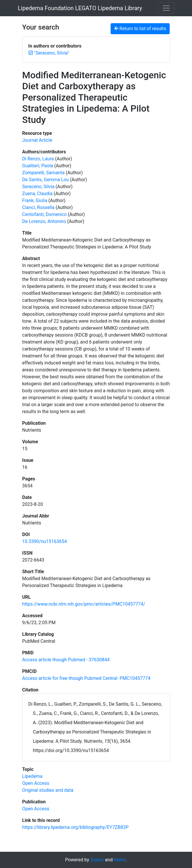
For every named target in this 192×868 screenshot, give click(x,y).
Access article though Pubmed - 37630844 (66, 660)
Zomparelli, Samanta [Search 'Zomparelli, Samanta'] (44, 173)
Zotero (97, 860)
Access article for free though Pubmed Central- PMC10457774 (86, 678)
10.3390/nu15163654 (45, 541)
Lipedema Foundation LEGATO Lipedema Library (80, 8)
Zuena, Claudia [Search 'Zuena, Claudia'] (38, 194)
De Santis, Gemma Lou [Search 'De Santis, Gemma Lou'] (46, 180)
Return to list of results (140, 29)
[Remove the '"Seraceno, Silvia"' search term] (52, 53)
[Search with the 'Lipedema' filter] (32, 776)
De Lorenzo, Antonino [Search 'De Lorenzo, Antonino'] (44, 221)
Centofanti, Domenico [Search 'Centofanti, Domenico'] (45, 214)
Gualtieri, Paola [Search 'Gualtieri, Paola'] (38, 166)
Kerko (120, 860)
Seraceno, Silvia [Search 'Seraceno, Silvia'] (38, 187)
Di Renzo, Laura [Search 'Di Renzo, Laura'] (38, 159)
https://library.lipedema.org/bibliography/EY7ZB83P (76, 827)
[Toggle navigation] (166, 8)
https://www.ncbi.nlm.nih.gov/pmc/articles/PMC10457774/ (84, 604)
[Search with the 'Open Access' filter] (36, 783)
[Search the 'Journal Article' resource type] (37, 140)
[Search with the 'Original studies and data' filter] (48, 790)
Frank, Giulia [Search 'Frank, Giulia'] (35, 200)
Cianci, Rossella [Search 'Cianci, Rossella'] (39, 207)
